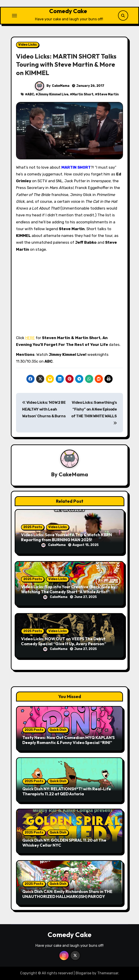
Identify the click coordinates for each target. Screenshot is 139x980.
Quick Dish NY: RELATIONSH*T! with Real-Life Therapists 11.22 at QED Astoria (67, 791)
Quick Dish (58, 730)
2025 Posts (33, 527)
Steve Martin (108, 94)
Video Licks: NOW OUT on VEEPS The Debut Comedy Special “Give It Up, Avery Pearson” (64, 641)
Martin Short (83, 94)
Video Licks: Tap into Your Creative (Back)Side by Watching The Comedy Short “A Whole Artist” (68, 589)
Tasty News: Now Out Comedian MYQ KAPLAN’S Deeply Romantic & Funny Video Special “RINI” (68, 740)
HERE (30, 338)
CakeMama (61, 86)
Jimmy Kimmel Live (53, 94)
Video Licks (28, 45)
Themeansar (108, 973)
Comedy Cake (68, 11)
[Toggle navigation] (14, 16)
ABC (31, 94)
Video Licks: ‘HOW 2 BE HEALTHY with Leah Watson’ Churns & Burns (44, 409)
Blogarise (83, 973)
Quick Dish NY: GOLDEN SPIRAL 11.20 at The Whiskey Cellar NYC (64, 843)
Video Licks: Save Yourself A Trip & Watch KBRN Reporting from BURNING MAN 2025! (66, 537)
